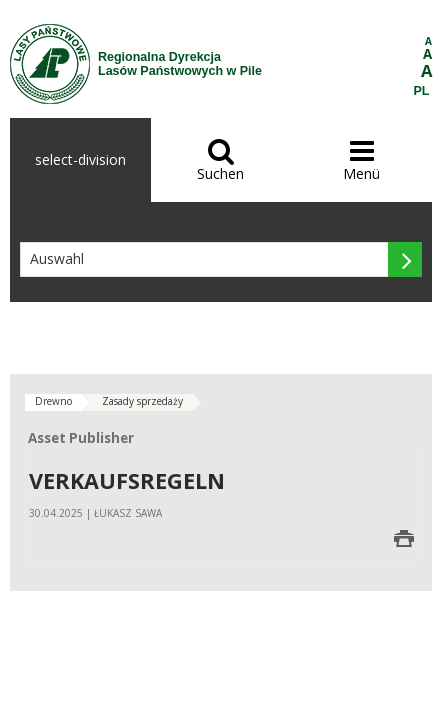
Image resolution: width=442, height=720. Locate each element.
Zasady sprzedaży (142, 401)
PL (422, 91)
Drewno (53, 401)
